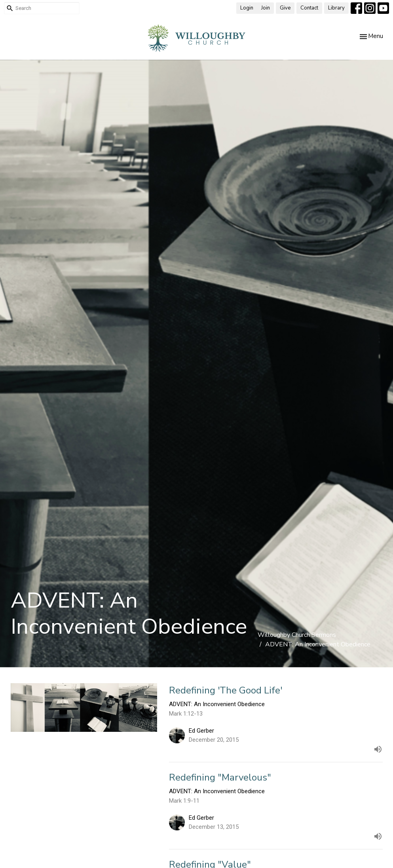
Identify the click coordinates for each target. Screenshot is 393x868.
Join (266, 8)
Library (336, 8)
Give (285, 8)
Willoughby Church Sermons (297, 635)
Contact (309, 8)
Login (247, 8)
